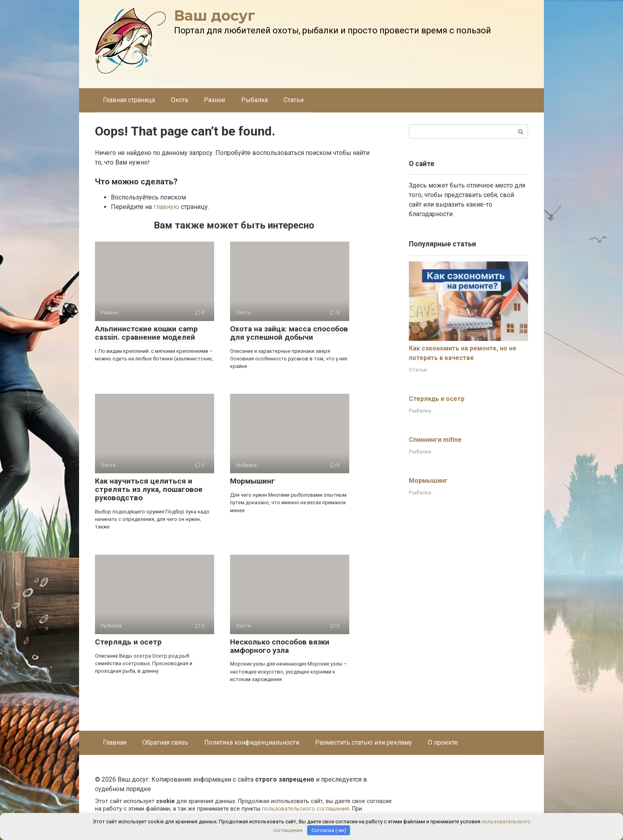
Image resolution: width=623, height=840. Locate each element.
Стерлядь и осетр (128, 642)
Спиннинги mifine (435, 440)
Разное (215, 100)
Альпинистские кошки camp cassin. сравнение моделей (146, 333)
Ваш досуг (215, 15)
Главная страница (129, 100)
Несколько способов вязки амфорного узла (280, 646)
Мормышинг (252, 481)
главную (166, 207)
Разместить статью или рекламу (364, 742)
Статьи (294, 100)
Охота (179, 100)
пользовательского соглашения (306, 809)
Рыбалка (254, 100)
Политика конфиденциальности (252, 742)
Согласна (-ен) (329, 830)
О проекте (443, 742)
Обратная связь (165, 742)
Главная (115, 742)
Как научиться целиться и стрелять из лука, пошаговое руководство (149, 489)
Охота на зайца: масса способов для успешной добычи (289, 333)
